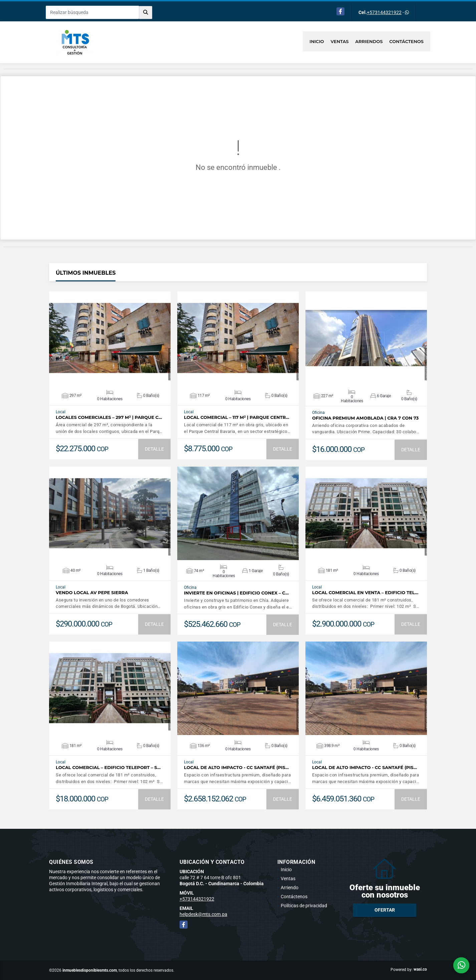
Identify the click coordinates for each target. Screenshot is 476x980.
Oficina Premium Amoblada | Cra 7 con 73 (365, 418)
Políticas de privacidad (304, 906)
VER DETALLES (110, 338)
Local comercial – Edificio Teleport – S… (108, 768)
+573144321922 (384, 12)
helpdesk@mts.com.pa (203, 914)
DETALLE (154, 449)
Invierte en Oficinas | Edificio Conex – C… (236, 593)
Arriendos (369, 41)
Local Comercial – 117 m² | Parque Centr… (236, 417)
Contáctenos (406, 41)
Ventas (340, 41)
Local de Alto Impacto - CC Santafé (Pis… (236, 768)
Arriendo (290, 888)
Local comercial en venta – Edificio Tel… (365, 593)
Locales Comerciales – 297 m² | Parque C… (109, 417)
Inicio (317, 41)
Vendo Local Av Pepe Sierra (92, 593)
